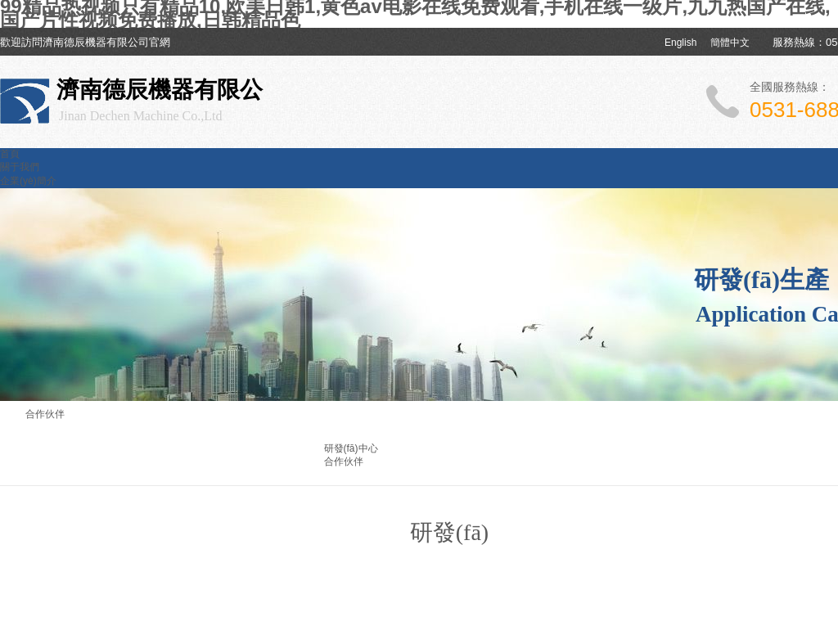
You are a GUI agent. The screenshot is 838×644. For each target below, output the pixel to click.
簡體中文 (730, 43)
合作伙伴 (344, 462)
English (680, 43)
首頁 (10, 154)
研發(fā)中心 (351, 448)
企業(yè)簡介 (28, 181)
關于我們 (20, 167)
